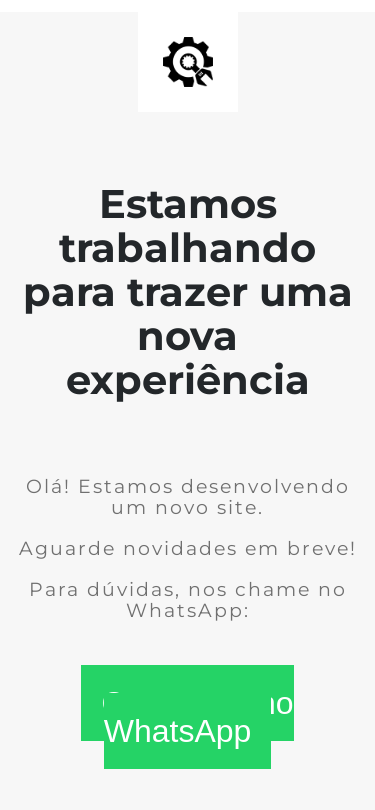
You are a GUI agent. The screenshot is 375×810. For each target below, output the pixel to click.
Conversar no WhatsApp (197, 717)
